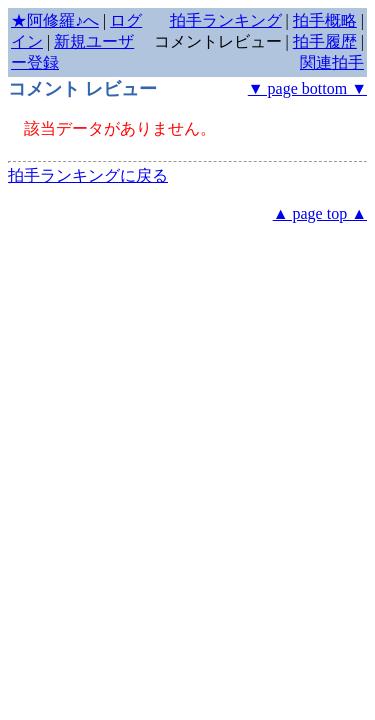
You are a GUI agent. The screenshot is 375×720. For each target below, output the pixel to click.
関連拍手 (332, 62)
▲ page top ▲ (320, 213)
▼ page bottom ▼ (307, 88)
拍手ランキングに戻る (88, 175)
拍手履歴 (325, 41)
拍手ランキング (226, 20)
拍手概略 (325, 20)
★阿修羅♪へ (55, 20)
